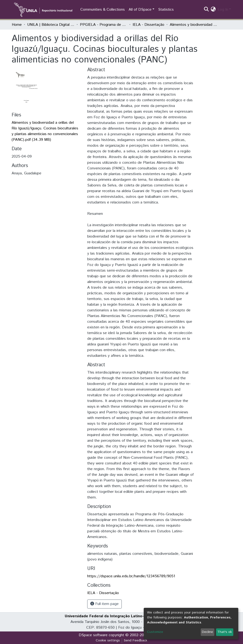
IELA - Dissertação (148, 25)
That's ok (225, 632)
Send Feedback (136, 640)
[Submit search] (206, 10)
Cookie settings (108, 640)
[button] (213, 10)
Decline (207, 632)
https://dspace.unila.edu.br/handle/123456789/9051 (131, 576)
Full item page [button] (104, 604)
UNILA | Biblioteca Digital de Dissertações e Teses (51, 25)
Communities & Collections (103, 10)
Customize (155, 632)
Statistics (166, 10)
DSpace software (93, 635)
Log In (223, 10)
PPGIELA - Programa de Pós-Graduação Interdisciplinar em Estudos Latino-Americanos (104, 25)
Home (17, 25)
